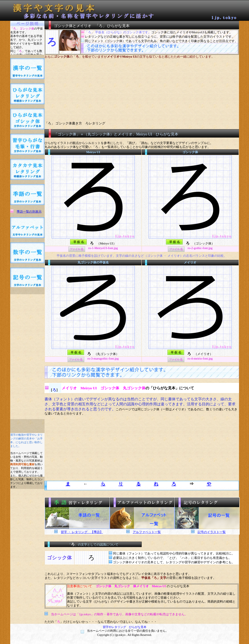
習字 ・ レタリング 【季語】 (82, 532)
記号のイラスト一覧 (212, 532)
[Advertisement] (27, 357)
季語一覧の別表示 (29, 212)
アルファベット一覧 (147, 532)
